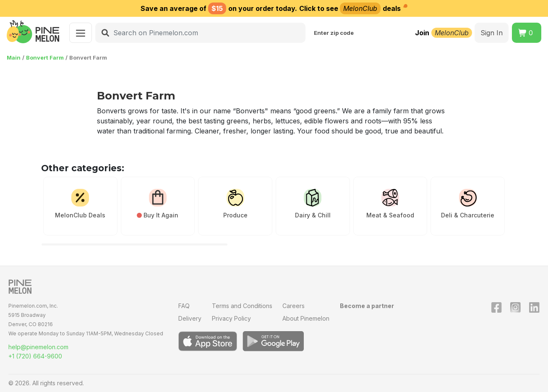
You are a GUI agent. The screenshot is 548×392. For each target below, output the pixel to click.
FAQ (184, 306)
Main (14, 57)
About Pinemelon (306, 318)
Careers (294, 306)
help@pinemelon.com (38, 347)
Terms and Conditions (242, 306)
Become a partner (367, 306)
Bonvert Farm (45, 57)
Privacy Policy (231, 318)
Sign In (492, 33)
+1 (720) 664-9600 (35, 356)
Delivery (190, 318)
